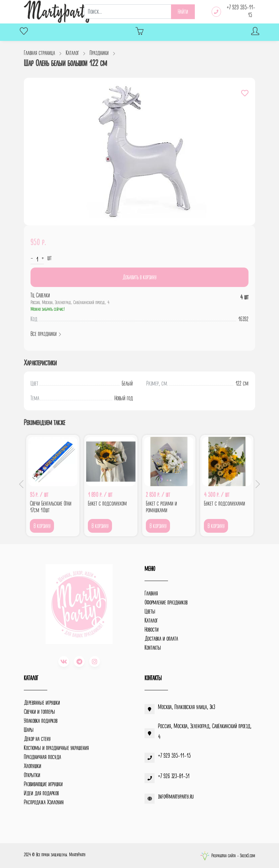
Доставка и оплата (161, 639)
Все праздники (46, 334)
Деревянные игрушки (42, 703)
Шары (29, 730)
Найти (183, 12)
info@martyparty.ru (176, 797)
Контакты (153, 648)
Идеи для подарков (41, 793)
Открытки (32, 775)
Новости (152, 630)
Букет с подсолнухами (225, 504)
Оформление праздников (166, 602)
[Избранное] (24, 32)
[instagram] (95, 661)
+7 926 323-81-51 (174, 776)
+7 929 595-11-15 (241, 11)
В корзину (42, 526)
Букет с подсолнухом (107, 504)
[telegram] (79, 661)
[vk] (64, 661)
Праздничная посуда (42, 757)
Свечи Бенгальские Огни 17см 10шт (51, 507)
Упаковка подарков (41, 721)
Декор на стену (37, 739)
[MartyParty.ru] (58, 12)
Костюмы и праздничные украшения (56, 748)
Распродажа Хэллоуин (44, 802)
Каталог (151, 621)
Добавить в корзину (139, 277)
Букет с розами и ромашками (161, 507)
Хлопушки (33, 766)
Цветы (150, 612)
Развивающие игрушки (43, 784)
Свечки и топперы (39, 712)
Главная (151, 593)
